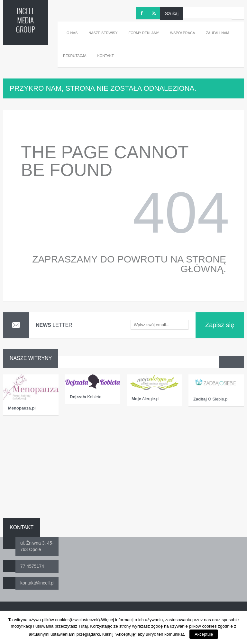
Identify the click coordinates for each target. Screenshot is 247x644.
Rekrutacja (75, 56)
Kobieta (86, 397)
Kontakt (106, 56)
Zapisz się (220, 325)
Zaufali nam (217, 33)
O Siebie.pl (211, 399)
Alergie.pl (146, 399)
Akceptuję (204, 634)
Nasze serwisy (103, 33)
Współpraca (183, 33)
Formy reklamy (144, 33)
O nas (72, 33)
